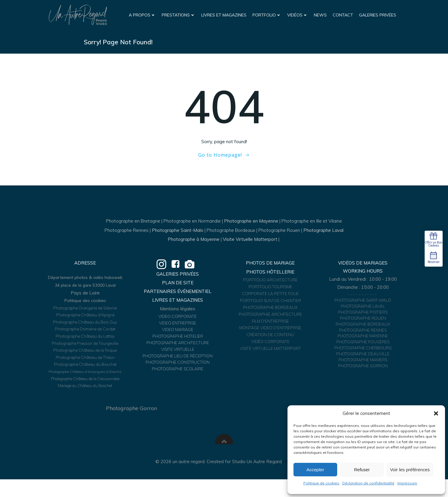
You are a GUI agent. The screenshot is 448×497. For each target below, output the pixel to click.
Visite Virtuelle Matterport (250, 244)
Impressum (407, 483)
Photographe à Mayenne (194, 244)
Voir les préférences (410, 470)
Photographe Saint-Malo (178, 235)
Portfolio (267, 15)
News (321, 15)
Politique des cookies (86, 314)
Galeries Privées (378, 15)
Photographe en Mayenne (251, 226)
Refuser (362, 470)
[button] (436, 413)
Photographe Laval (323, 235)
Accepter (315, 470)
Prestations (179, 15)
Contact (343, 15)
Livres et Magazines (224, 15)
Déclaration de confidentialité (368, 483)
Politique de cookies (321, 483)
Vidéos (298, 15)
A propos (143, 15)
